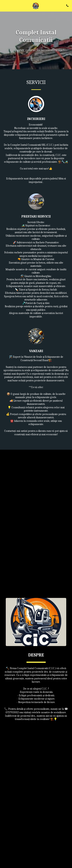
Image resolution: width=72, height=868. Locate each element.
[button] (4, 5)
